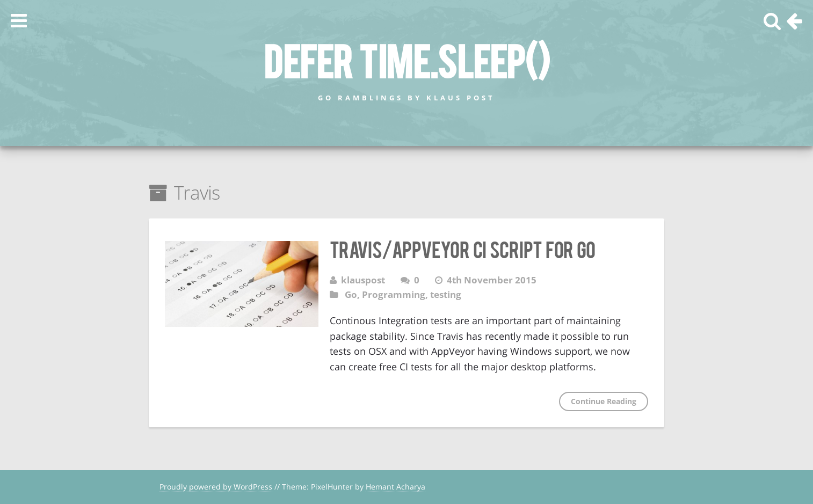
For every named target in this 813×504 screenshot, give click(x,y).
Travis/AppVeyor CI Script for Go (462, 249)
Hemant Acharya (395, 487)
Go (351, 294)
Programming (394, 294)
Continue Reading (604, 401)
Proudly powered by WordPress (216, 487)
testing (446, 294)
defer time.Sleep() (406, 60)
